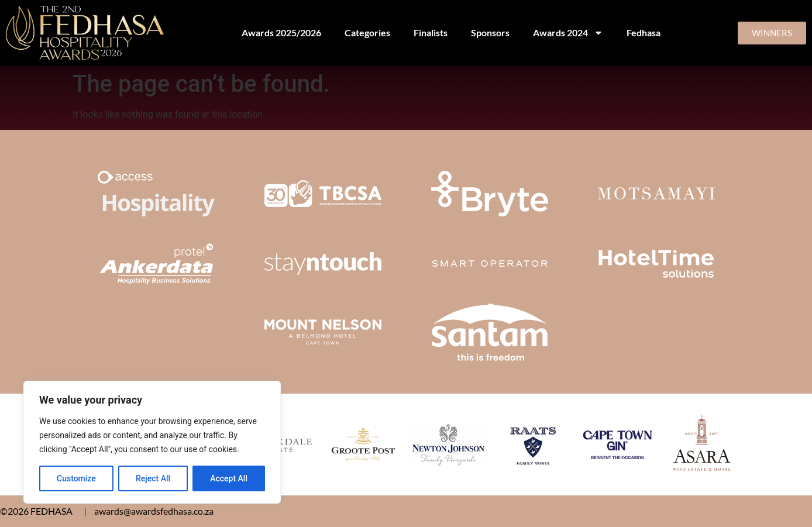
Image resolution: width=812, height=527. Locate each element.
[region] (152, 442)
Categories (367, 32)
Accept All (229, 478)
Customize (76, 478)
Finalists (431, 32)
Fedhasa (644, 32)
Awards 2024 (568, 33)
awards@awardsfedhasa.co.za (154, 511)
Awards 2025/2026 (281, 32)
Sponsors (490, 32)
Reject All (153, 478)
